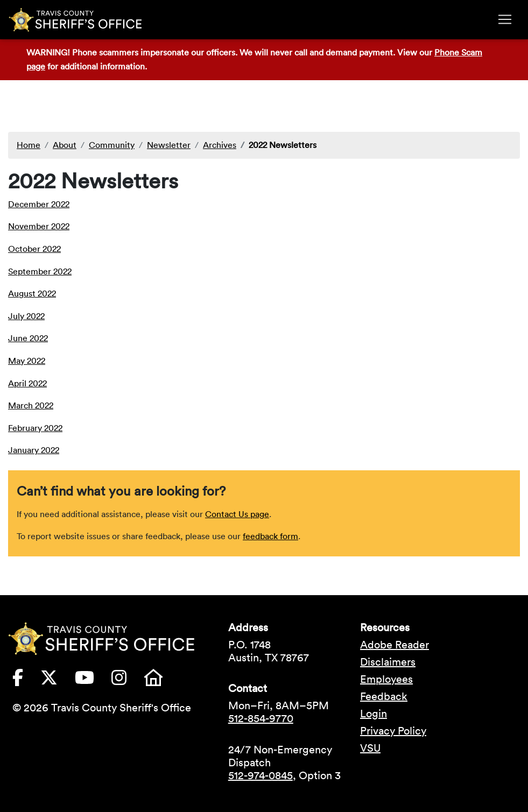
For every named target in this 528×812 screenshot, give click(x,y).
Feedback (384, 696)
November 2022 (39, 226)
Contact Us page (237, 514)
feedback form (270, 536)
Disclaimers (388, 662)
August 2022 (32, 293)
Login (374, 714)
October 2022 (34, 249)
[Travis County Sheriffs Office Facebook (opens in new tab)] (26, 681)
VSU (370, 748)
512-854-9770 (261, 718)
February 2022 (35, 428)
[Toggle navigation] (505, 19)
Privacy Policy (393, 731)
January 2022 (34, 450)
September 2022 (40, 271)
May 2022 (27, 361)
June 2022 (28, 338)
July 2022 (26, 316)
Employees (386, 679)
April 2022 (27, 383)
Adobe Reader (395, 645)
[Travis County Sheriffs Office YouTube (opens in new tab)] (93, 681)
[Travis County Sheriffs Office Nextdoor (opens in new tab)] (162, 681)
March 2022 (31, 405)
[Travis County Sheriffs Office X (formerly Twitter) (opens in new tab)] (58, 681)
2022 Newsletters (283, 145)
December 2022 (39, 204)
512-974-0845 (261, 775)
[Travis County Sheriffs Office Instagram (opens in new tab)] (128, 681)
